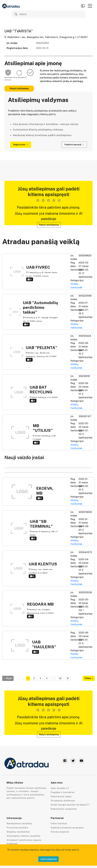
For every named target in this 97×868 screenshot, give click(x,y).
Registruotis (21, 145)
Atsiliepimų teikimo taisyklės (24, 836)
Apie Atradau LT (60, 788)
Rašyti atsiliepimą (19, 89)
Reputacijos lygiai (61, 796)
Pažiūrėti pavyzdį (74, 145)
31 (68, 678)
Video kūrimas (59, 823)
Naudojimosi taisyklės (19, 823)
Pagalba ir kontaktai (63, 792)
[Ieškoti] (48, 14)
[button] (90, 6)
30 (60, 678)
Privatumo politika (17, 828)
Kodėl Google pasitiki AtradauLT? (70, 805)
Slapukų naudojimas (18, 832)
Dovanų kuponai (60, 832)
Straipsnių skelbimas (63, 801)
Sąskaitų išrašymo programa (67, 828)
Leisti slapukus (48, 859)
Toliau (89, 678)
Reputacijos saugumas (64, 809)
